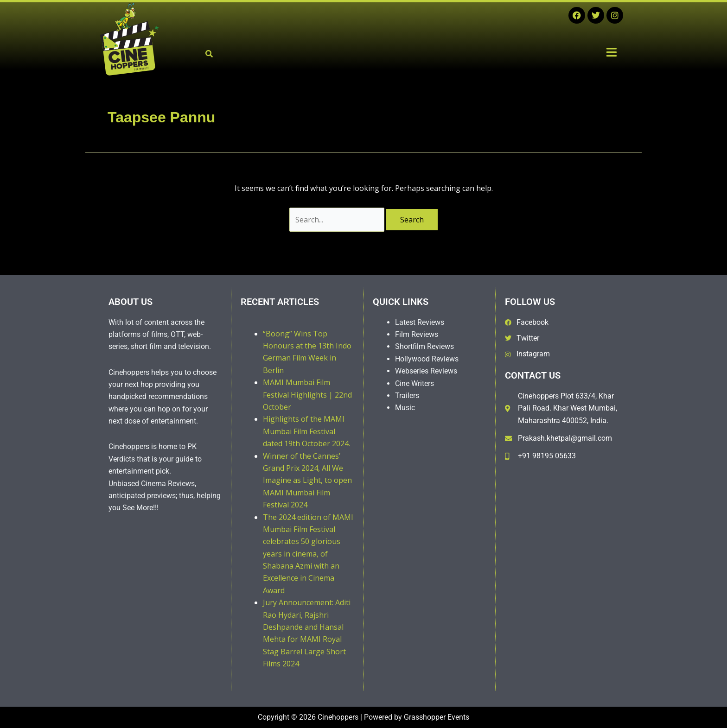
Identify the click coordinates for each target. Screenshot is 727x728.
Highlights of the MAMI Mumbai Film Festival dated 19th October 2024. (306, 431)
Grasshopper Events (437, 717)
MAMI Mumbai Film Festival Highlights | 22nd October (307, 395)
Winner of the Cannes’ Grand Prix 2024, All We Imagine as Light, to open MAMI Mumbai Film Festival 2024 (307, 481)
